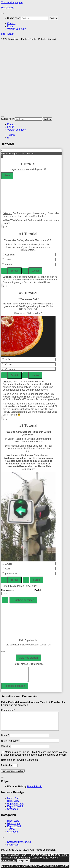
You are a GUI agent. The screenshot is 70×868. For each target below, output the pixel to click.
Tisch (8, 259)
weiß (8, 569)
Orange (9, 364)
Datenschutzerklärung (19, 846)
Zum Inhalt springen (12, 2)
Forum (11, 26)
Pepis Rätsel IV (15, 807)
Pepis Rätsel (14, 830)
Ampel (9, 564)
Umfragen (13, 813)
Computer (10, 255)
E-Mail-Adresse (10, 744)
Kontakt (11, 23)
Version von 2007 (17, 29)
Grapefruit (10, 369)
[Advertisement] (35, 78)
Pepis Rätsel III (15, 810)
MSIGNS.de (8, 8)
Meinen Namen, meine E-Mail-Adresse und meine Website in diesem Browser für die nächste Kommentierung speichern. (34, 757)
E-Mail (38, 590)
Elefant (9, 264)
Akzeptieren (23, 864)
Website (6, 750)
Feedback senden (15, 686)
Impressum (13, 848)
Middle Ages (14, 802)
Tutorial (11, 135)
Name (4, 590)
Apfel (8, 359)
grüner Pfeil (11, 573)
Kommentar (8, 710)
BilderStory (13, 804)
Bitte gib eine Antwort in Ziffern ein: (20, 764)
